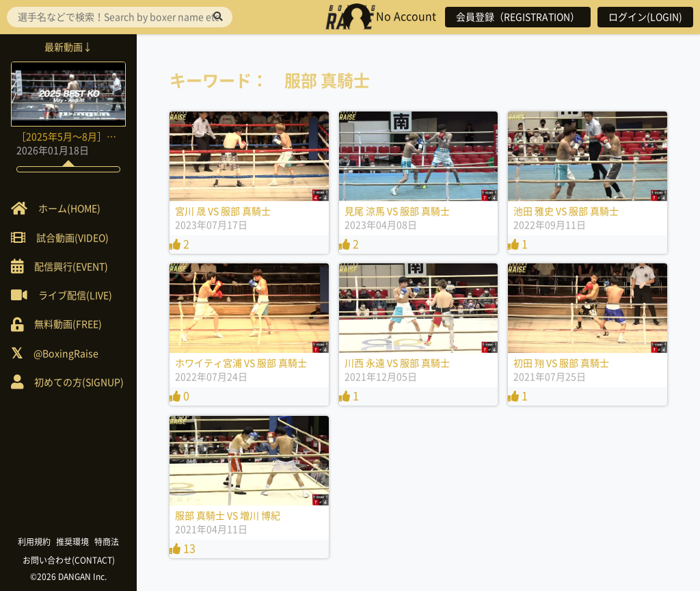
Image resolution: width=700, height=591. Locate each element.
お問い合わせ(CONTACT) (69, 560)
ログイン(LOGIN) (645, 17)
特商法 (107, 542)
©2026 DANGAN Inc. (68, 577)
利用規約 (34, 542)
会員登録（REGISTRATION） (518, 17)
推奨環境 (72, 542)
